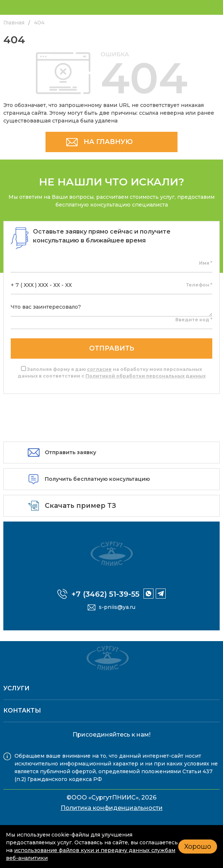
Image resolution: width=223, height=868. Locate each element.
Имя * (206, 263)
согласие (99, 369)
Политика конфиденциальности (112, 808)
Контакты (22, 711)
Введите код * (194, 320)
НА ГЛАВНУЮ (108, 142)
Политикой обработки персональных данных (146, 376)
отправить (112, 348)
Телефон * (199, 285)
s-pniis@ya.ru (117, 607)
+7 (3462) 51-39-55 (105, 594)
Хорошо (198, 847)
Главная (14, 23)
